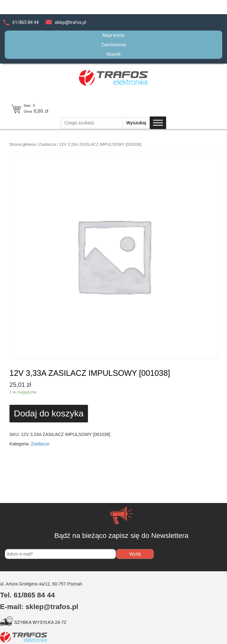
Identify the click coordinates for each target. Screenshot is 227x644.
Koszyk (114, 54)
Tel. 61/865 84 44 (27, 595)
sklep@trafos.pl (70, 22)
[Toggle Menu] (158, 123)
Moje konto (113, 35)
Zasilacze (47, 144)
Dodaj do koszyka (49, 413)
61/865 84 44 (26, 22)
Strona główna (22, 144)
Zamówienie (114, 45)
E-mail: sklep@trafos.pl (39, 607)
